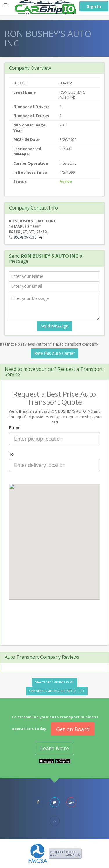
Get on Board (73, 729)
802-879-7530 (25, 237)
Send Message (54, 326)
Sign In (94, 6)
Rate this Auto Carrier (54, 353)
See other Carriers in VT (54, 682)
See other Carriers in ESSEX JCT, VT (57, 691)
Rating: (7, 344)
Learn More (54, 748)
